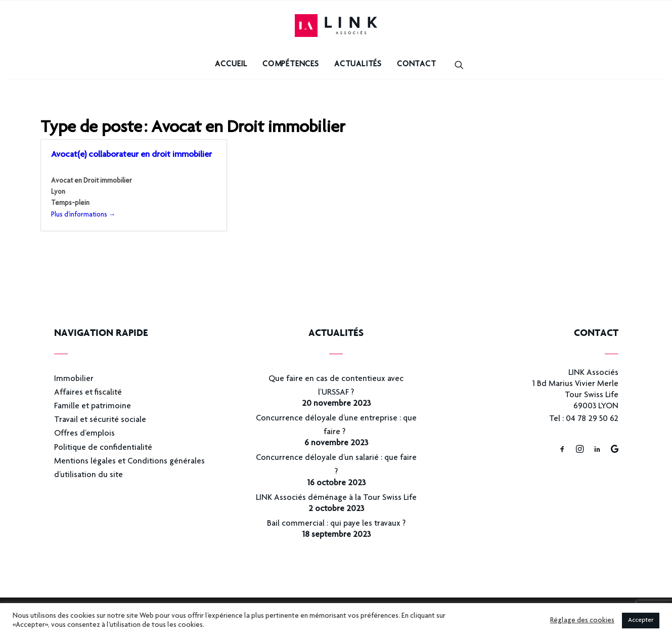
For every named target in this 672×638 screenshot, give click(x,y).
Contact (417, 65)
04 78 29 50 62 (592, 419)
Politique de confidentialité (103, 448)
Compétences (291, 65)
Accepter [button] (641, 621)
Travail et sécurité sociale (100, 420)
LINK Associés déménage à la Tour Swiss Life (336, 498)
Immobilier (74, 379)
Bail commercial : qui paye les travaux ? (336, 524)
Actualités (358, 65)
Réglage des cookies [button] (582, 621)
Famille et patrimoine (93, 407)
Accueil (231, 65)
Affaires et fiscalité (88, 393)
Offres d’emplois (84, 434)
